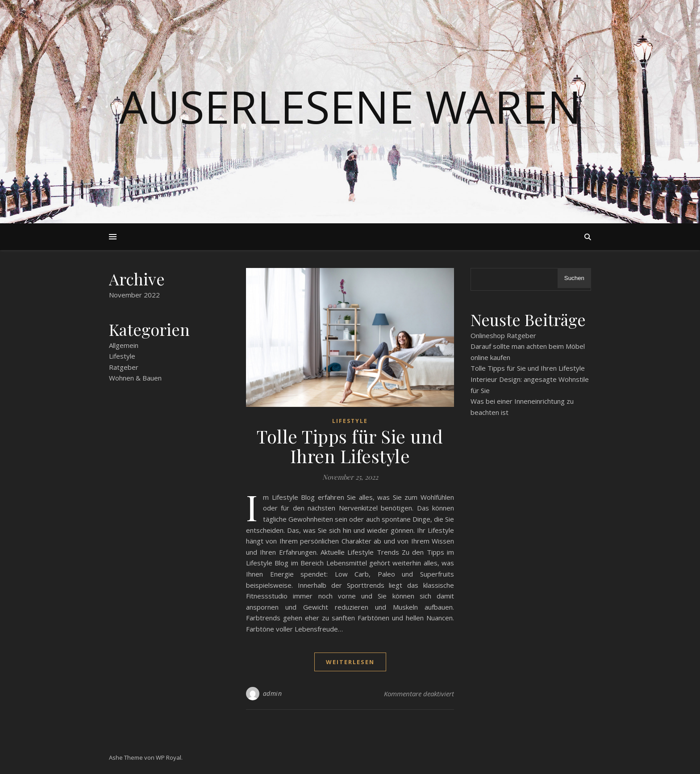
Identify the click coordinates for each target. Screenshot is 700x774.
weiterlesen (350, 662)
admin (273, 693)
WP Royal (169, 757)
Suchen (574, 278)
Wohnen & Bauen (135, 378)
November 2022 (134, 295)
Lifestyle (122, 356)
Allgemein (124, 345)
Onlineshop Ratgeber (503, 335)
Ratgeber (124, 367)
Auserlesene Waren (350, 106)
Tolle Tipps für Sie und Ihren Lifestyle (350, 446)
